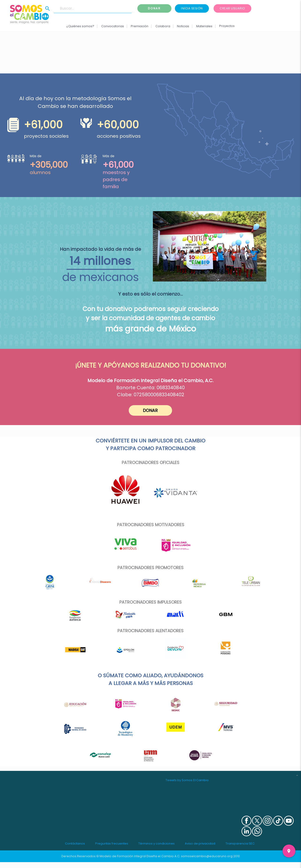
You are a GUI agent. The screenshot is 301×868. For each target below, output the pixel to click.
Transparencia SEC (240, 843)
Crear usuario (232, 8)
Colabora (163, 26)
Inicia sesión (192, 8)
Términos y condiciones (156, 843)
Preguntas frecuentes (112, 843)
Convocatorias (113, 26)
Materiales (204, 26)
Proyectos (227, 26)
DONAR (150, 410)
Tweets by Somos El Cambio (187, 780)
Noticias (183, 26)
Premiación (140, 26)
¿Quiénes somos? (80, 26)
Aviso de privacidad (200, 843)
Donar (154, 8)
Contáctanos (75, 843)
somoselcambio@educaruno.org (207, 856)
